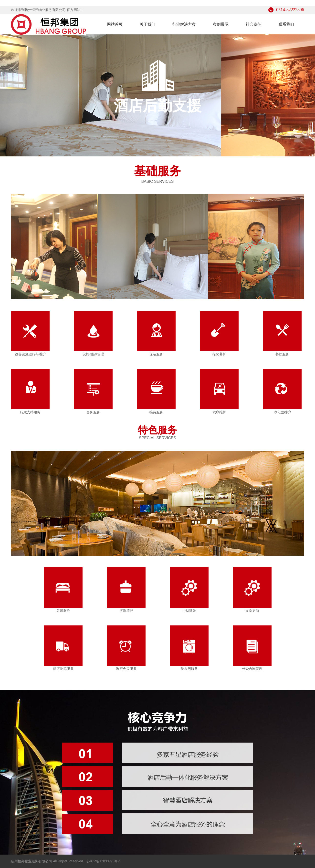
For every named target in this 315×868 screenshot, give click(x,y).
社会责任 (253, 24)
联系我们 (286, 24)
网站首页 (115, 24)
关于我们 (147, 24)
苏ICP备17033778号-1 (104, 861)
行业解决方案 (184, 24)
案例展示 (221, 24)
